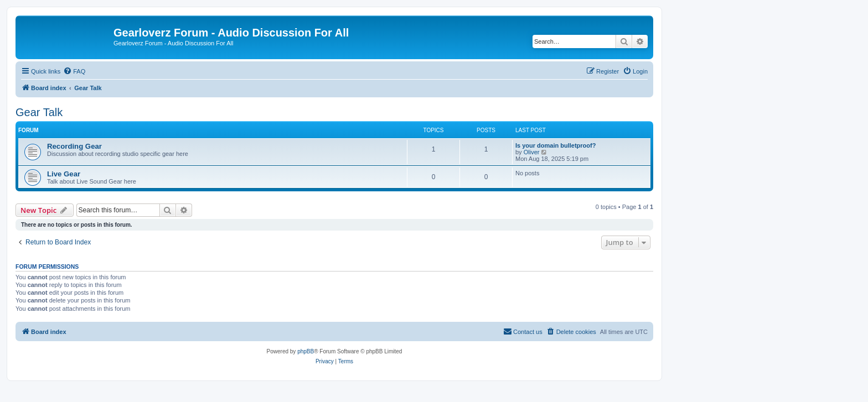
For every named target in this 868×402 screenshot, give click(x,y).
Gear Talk (39, 112)
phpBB (306, 351)
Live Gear (64, 174)
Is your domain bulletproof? (556, 145)
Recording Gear (74, 146)
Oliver (532, 152)
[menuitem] (74, 71)
